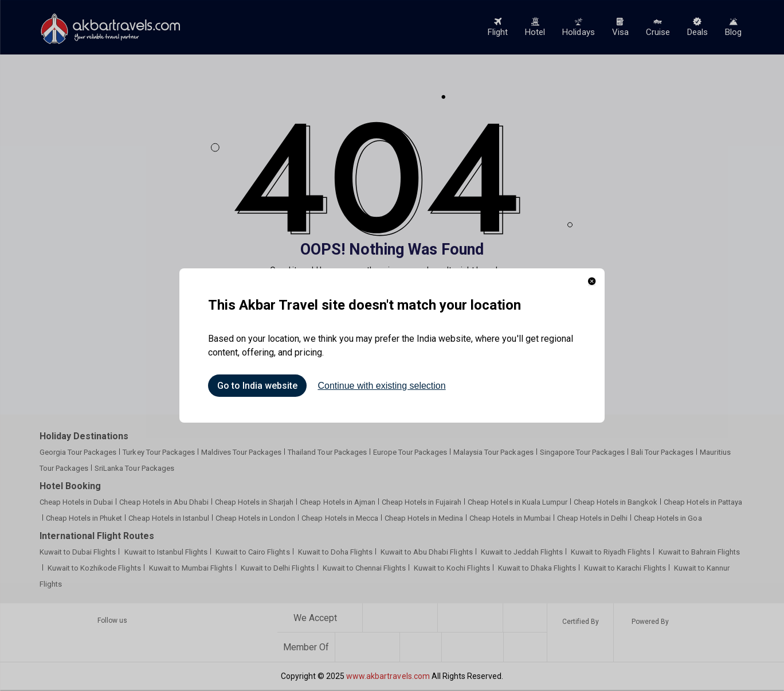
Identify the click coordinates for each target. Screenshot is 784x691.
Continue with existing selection (381, 386)
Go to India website (257, 386)
